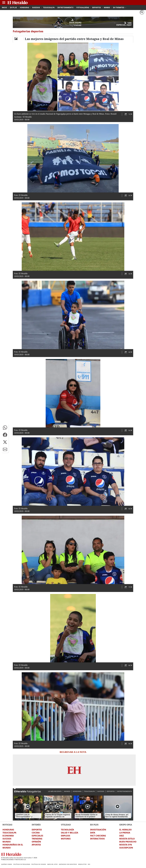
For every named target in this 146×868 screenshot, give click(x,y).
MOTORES (66, 839)
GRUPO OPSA (126, 825)
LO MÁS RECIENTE (55, 791)
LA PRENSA (125, 833)
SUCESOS (101, 791)
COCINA (36, 833)
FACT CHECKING (98, 836)
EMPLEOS (66, 836)
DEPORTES (111, 791)
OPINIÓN (36, 842)
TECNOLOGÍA (67, 830)
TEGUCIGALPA (89, 791)
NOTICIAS (7, 825)
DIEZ (122, 836)
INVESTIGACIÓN (98, 830)
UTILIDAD (66, 825)
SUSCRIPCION (126, 848)
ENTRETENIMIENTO (125, 791)
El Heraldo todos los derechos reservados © (19, 858)
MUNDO (67, 791)
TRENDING (37, 839)
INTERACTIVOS (97, 839)
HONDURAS (77, 791)
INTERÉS (36, 825)
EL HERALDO (125, 830)
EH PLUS (94, 825)
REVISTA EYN (126, 845)
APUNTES (36, 845)
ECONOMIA (8, 836)
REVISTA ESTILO (127, 839)
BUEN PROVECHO (128, 842)
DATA (93, 833)
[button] (5, 428)
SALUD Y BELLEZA (70, 833)
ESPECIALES (37, 836)
